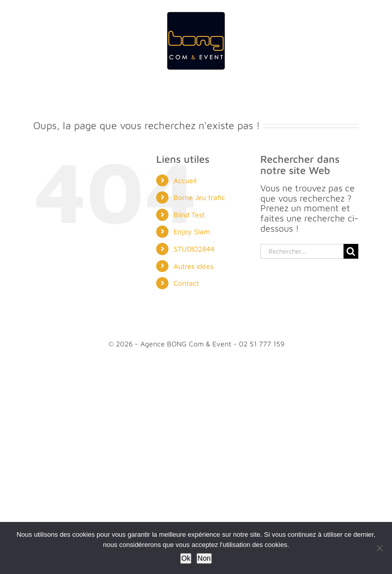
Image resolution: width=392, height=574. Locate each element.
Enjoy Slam (192, 231)
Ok (186, 558)
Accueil (185, 180)
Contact (186, 283)
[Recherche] (351, 251)
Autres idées (193, 266)
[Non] (379, 548)
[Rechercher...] (302, 251)
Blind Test (189, 215)
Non (204, 558)
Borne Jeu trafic (199, 197)
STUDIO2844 (194, 249)
